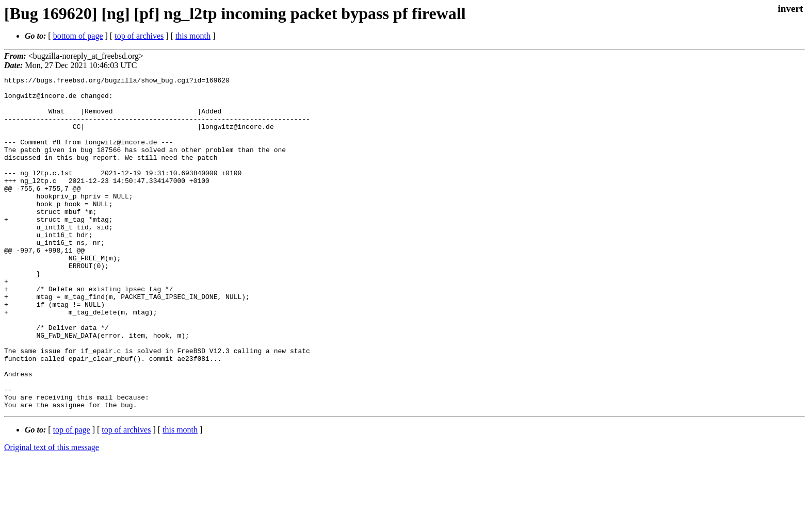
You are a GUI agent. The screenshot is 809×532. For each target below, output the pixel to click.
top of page (72, 496)
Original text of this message (52, 514)
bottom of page (78, 36)
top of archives (139, 36)
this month (193, 36)
